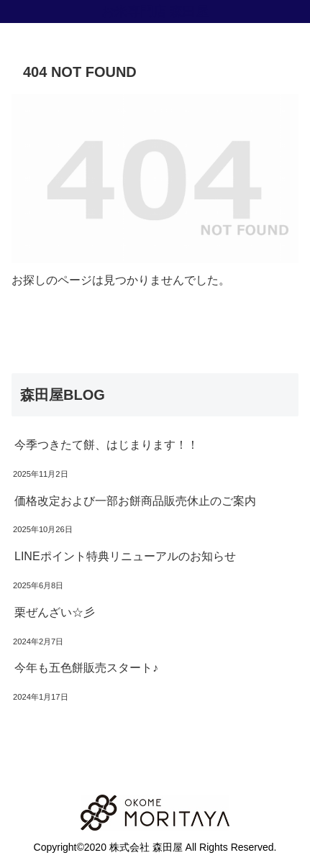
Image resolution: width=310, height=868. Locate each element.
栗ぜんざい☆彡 (55, 612)
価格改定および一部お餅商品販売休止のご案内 (135, 501)
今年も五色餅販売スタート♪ (86, 668)
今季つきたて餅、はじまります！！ (106, 445)
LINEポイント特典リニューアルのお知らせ (125, 556)
